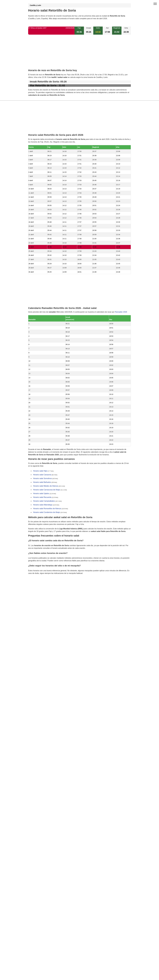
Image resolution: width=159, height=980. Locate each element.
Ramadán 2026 (121, 312)
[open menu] (155, 4)
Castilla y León (35, 5)
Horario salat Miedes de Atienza (46, 486)
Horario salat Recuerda (42, 497)
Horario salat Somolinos (43, 479)
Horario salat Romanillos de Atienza (47, 509)
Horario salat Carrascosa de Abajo (47, 490)
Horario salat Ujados (41, 494)
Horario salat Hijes (40, 471)
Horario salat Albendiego (43, 505)
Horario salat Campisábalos (44, 501)
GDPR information (35, 585)
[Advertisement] (79, 54)
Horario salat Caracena (42, 475)
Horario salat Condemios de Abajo (47, 512)
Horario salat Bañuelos (42, 482)
